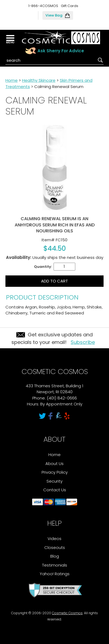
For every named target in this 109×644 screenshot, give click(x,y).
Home (12, 80)
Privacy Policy (55, 472)
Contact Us (55, 490)
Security (54, 481)
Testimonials (55, 565)
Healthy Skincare (39, 80)
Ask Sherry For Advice (61, 51)
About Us (54, 464)
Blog (55, 556)
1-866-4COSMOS (43, 6)
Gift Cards (70, 6)
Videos (54, 539)
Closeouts (55, 547)
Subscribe (83, 342)
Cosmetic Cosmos (67, 613)
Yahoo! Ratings (55, 574)
